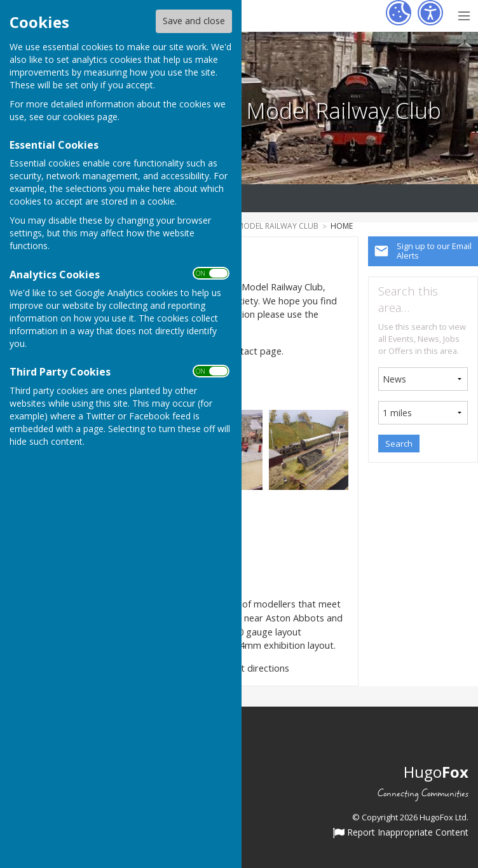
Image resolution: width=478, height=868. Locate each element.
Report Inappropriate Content (401, 833)
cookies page (90, 117)
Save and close (194, 21)
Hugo (436, 772)
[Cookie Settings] (399, 13)
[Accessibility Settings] (430, 13)
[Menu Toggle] (464, 14)
